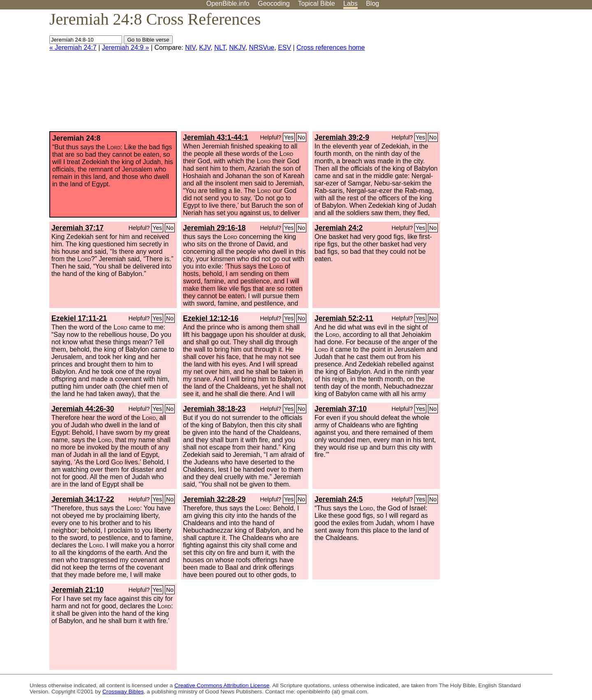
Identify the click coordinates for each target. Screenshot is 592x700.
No (301, 137)
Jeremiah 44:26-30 (83, 409)
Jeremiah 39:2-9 (342, 137)
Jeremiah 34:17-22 (83, 499)
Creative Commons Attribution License (222, 685)
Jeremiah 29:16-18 (214, 228)
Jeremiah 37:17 (77, 228)
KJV (205, 48)
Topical (317, 3)
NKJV (237, 48)
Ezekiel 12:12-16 (211, 318)
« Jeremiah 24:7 (73, 48)
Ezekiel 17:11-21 (79, 318)
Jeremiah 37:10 (341, 409)
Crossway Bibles (123, 692)
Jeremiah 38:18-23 (214, 409)
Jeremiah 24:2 (339, 228)
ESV (284, 48)
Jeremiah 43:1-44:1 (215, 137)
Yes (289, 137)
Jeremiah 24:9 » (126, 48)
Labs (350, 3)
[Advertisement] (509, 74)
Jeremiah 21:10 (77, 590)
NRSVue (262, 48)
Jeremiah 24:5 (339, 499)
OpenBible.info (228, 3)
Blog (372, 3)
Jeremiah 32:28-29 (214, 499)
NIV (190, 48)
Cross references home (331, 48)
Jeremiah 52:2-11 (344, 318)
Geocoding (274, 3)
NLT (220, 48)
